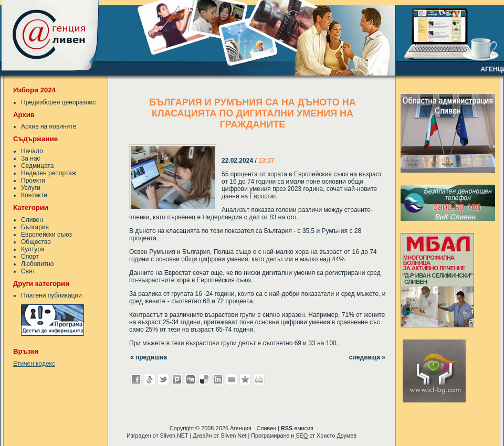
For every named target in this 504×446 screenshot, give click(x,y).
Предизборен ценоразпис (58, 102)
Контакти (34, 195)
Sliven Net (233, 436)
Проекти (33, 180)
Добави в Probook (177, 379)
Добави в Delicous (204, 379)
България (35, 227)
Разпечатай (259, 379)
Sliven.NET (174, 436)
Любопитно (37, 264)
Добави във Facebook (136, 379)
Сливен (32, 220)
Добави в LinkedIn (218, 379)
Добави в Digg (191, 379)
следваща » (367, 357)
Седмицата (37, 166)
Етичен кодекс (34, 364)
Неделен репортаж (49, 173)
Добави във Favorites (245, 379)
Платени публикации (51, 295)
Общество (36, 242)
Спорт (30, 257)
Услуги (31, 188)
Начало (32, 151)
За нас (31, 158)
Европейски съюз (46, 235)
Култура (33, 249)
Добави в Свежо (150, 379)
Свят (28, 271)
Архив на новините (49, 126)
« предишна (149, 357)
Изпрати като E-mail (232, 379)
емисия (297, 428)
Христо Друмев (337, 436)
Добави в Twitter (163, 379)
